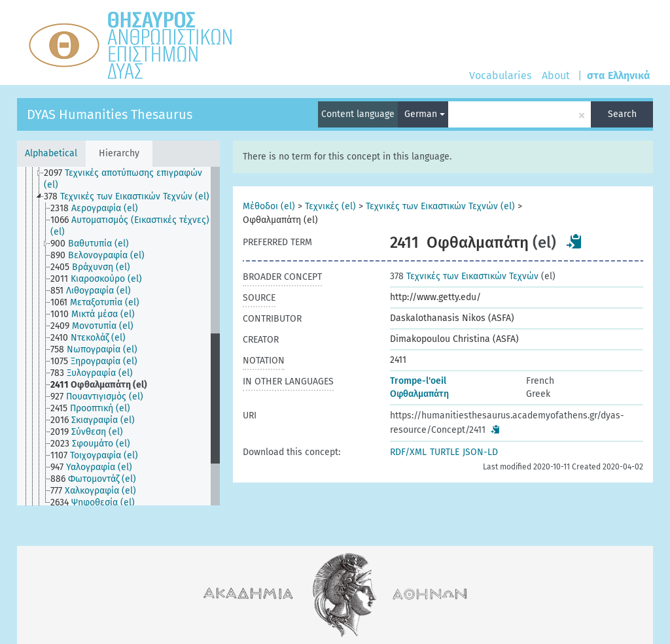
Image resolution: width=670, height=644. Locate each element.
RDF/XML (408, 452)
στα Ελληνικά (619, 76)
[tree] (118, 336)
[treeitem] (132, 179)
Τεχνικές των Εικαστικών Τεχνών (464, 276)
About (556, 76)
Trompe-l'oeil (418, 381)
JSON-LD (480, 452)
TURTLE (445, 452)
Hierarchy (119, 153)
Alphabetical (51, 153)
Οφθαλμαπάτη (419, 394)
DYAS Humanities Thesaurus (110, 114)
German (425, 114)
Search (622, 114)
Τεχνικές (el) (330, 206)
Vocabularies (500, 76)
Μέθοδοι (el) (269, 206)
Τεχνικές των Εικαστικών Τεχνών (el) (440, 206)
